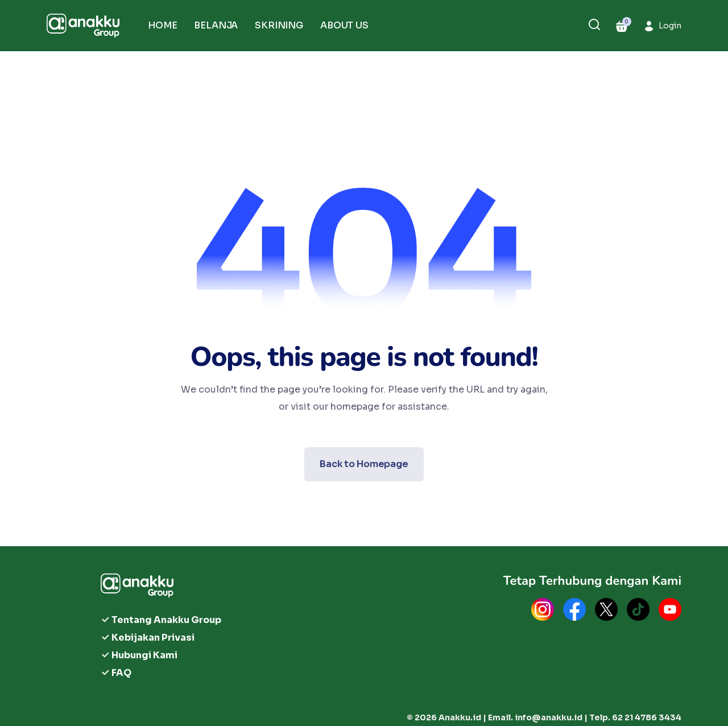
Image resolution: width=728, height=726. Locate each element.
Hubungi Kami (144, 655)
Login (670, 26)
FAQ (121, 673)
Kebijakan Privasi (153, 638)
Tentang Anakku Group (166, 620)
